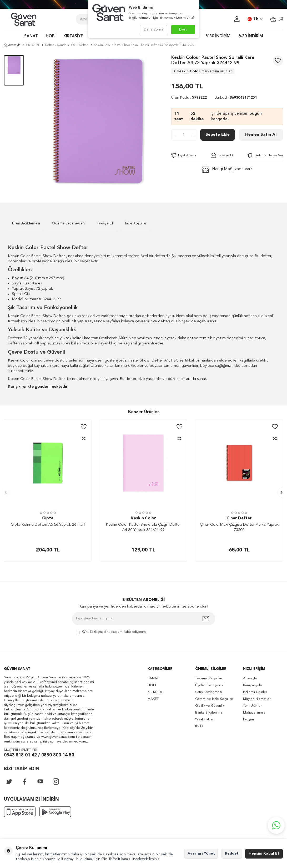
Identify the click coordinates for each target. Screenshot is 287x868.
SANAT (31, 36)
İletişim (248, 719)
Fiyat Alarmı (184, 155)
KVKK (199, 726)
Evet (183, 29)
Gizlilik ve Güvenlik (210, 706)
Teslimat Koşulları (209, 678)
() (277, 19)
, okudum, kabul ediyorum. (111, 632)
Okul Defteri (80, 45)
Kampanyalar (253, 685)
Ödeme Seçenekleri (68, 223)
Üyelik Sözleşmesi (209, 685)
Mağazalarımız (254, 713)
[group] (98, 121)
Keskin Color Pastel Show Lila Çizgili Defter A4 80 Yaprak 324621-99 (143, 527)
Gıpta (48, 518)
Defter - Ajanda (56, 45)
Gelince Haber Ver (265, 155)
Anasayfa (12, 45)
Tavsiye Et (222, 155)
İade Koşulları (136, 223)
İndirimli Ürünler (255, 692)
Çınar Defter (239, 518)
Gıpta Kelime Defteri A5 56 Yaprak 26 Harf (48, 525)
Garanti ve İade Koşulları (214, 699)
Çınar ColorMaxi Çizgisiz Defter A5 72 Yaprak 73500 (239, 527)
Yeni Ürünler (252, 706)
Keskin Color (203, 71)
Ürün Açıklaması (26, 223)
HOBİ (51, 36)
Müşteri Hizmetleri (257, 699)
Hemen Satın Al (261, 135)
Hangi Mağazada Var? (227, 169)
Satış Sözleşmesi (208, 692)
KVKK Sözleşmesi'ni (95, 632)
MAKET (153, 699)
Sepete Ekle (218, 135)
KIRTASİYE (73, 36)
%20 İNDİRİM (251, 36)
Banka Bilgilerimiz (209, 713)
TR (255, 19)
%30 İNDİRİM (218, 36)
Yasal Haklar (204, 719)
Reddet (232, 854)
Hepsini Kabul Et (264, 854)
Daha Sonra (153, 29)
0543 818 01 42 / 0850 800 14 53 (39, 755)
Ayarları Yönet (201, 854)
